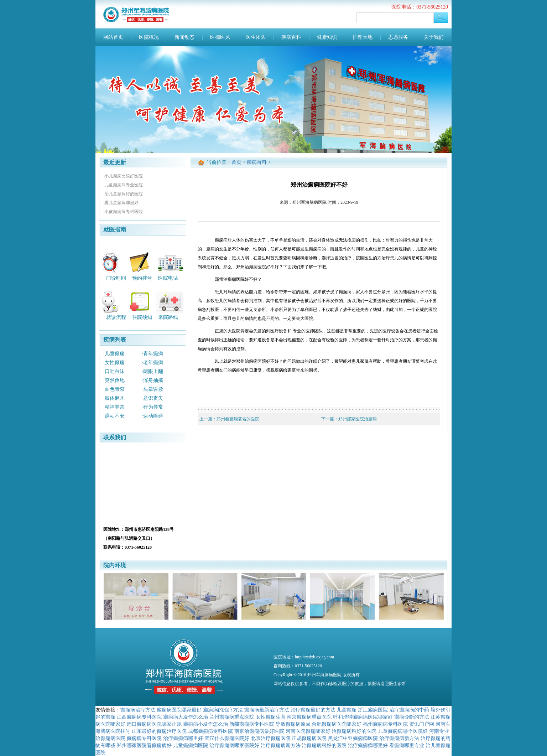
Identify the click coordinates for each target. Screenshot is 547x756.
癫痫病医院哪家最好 (179, 710)
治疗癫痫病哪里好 (183, 738)
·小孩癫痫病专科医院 (123, 212)
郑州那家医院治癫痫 (358, 419)
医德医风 (220, 37)
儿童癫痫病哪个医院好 (403, 731)
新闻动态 (184, 37)
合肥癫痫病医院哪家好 (337, 724)
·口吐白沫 (114, 371)
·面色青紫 (114, 389)
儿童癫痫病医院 (191, 745)
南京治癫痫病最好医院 (259, 731)
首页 (236, 162)
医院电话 (168, 278)
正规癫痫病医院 (309, 738)
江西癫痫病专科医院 (139, 717)
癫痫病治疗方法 (138, 710)
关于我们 (434, 37)
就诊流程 (116, 317)
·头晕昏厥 (152, 389)
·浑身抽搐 (152, 380)
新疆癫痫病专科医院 (252, 724)
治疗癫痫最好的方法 (313, 710)
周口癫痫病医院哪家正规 (154, 724)
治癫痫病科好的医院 (354, 731)
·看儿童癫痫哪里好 (121, 203)
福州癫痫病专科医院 (385, 724)
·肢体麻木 (114, 398)
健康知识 (327, 37)
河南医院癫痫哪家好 (308, 731)
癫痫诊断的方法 (412, 717)
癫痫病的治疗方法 (223, 710)
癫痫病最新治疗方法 (267, 710)
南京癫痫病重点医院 (309, 717)
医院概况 (149, 37)
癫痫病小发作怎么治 (205, 724)
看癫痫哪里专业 (407, 745)
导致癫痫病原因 (293, 724)
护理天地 (363, 37)
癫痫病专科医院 (144, 738)
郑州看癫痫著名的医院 (238, 419)
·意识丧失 (152, 398)
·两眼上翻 (152, 371)
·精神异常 (114, 407)
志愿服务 (398, 37)
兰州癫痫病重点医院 (232, 717)
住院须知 (142, 317)
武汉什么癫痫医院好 (227, 738)
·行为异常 (152, 407)
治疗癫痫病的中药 (409, 710)
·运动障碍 (152, 416)
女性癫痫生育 (271, 717)
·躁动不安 (114, 416)
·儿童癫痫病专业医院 (123, 185)
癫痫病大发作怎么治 (186, 717)
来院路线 (168, 317)
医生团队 (256, 37)
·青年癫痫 (152, 354)
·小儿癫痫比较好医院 (123, 176)
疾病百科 (291, 37)
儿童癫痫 (347, 710)
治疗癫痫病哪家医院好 (234, 745)
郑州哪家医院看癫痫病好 (144, 745)
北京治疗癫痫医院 (271, 738)
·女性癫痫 (114, 363)
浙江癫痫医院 (373, 710)
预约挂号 (142, 278)
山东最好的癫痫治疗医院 (159, 731)
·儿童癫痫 (114, 354)
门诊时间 (116, 278)
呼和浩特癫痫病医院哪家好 (363, 717)
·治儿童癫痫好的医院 (123, 194)
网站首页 (113, 37)
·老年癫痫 (152, 363)
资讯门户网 (422, 724)
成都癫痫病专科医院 (210, 731)
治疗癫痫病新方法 (399, 738)
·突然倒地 (114, 380)
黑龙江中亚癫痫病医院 (353, 738)
